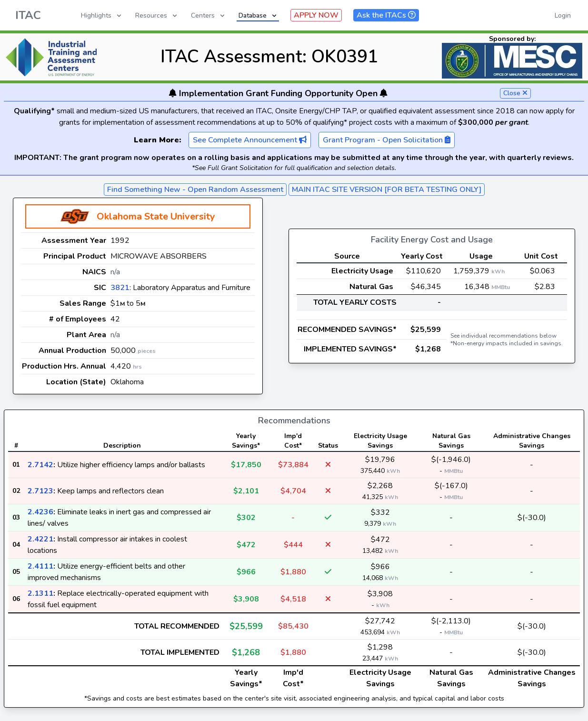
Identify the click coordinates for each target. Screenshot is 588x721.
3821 (120, 288)
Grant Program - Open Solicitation (387, 140)
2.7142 (40, 465)
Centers (209, 15)
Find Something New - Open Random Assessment (195, 190)
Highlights (102, 15)
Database (258, 15)
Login (563, 15)
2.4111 (40, 566)
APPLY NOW (316, 15)
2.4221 (40, 539)
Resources (157, 15)
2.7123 (40, 491)
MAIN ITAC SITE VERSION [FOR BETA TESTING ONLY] (387, 190)
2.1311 (40, 593)
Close (515, 93)
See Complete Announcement (250, 140)
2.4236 (40, 512)
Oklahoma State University (156, 216)
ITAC (28, 15)
